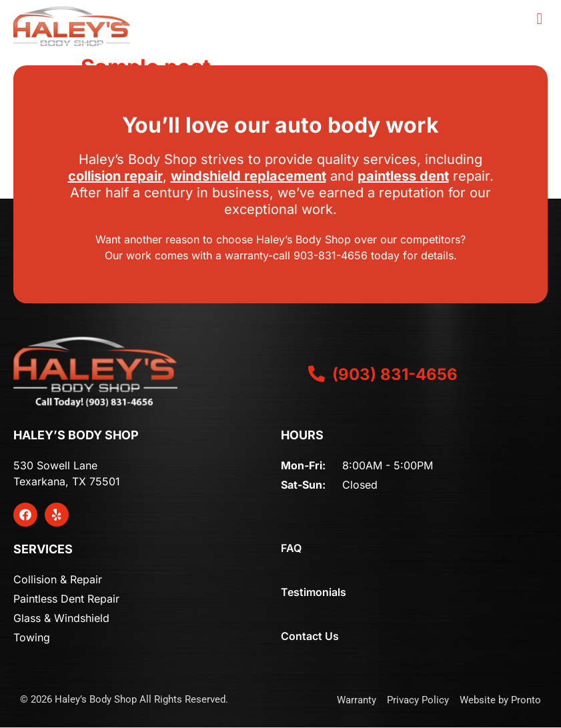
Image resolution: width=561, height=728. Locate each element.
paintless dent (403, 176)
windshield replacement (248, 176)
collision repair (115, 176)
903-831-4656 (331, 255)
